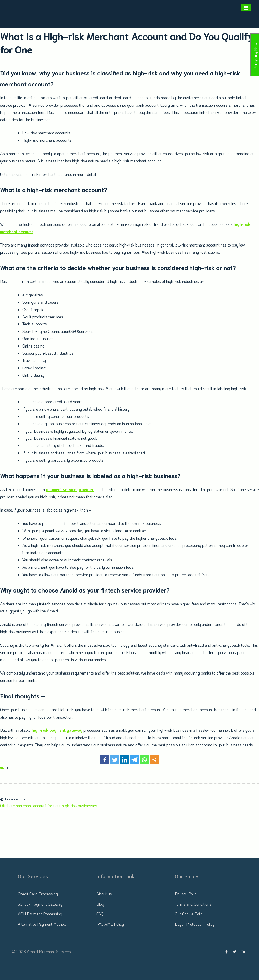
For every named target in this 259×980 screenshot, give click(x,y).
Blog (9, 768)
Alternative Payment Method (42, 924)
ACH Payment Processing (40, 914)
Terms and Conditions (193, 904)
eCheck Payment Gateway (40, 904)
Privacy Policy (187, 894)
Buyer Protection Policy (195, 924)
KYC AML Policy (110, 924)
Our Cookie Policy (190, 914)
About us (104, 894)
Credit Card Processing (38, 894)
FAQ (100, 914)
